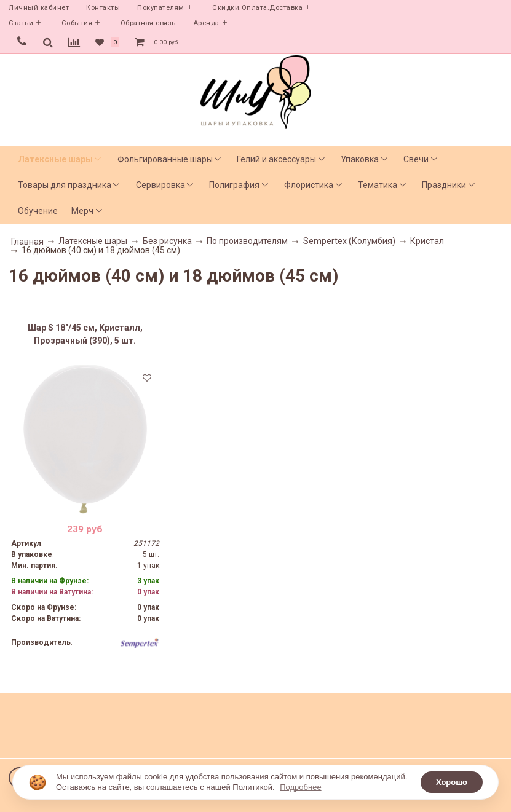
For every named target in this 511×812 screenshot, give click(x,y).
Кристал (427, 241)
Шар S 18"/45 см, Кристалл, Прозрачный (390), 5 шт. (85, 334)
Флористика (309, 185)
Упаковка (360, 159)
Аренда (206, 23)
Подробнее (300, 787)
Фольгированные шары (165, 159)
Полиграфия (234, 185)
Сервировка (160, 185)
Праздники (444, 185)
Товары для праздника (65, 185)
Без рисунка (167, 241)
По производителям (247, 241)
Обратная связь (148, 23)
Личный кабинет (39, 8)
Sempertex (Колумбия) (349, 241)
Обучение (38, 211)
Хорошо (452, 782)
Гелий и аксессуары (276, 159)
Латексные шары (55, 159)
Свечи (416, 159)
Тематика (378, 185)
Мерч (82, 211)
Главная (27, 242)
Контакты (103, 8)
